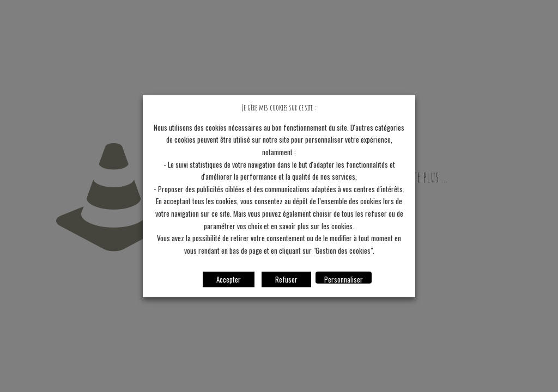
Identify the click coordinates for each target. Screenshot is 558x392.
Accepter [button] (229, 279)
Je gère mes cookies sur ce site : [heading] (279, 108)
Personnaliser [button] (344, 278)
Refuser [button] (286, 279)
